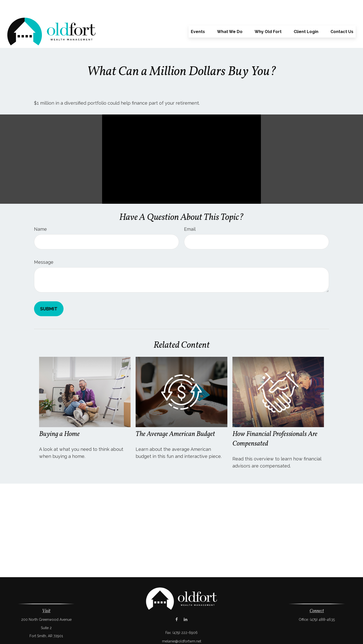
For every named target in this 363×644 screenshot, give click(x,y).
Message (44, 247)
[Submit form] (49, 294)
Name (40, 214)
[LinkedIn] (185, 604)
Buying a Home (59, 419)
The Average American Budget (175, 419)
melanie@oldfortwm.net (182, 626)
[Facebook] (177, 604)
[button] (198, 16)
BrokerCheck (234, 635)
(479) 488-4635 (322, 604)
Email (190, 214)
